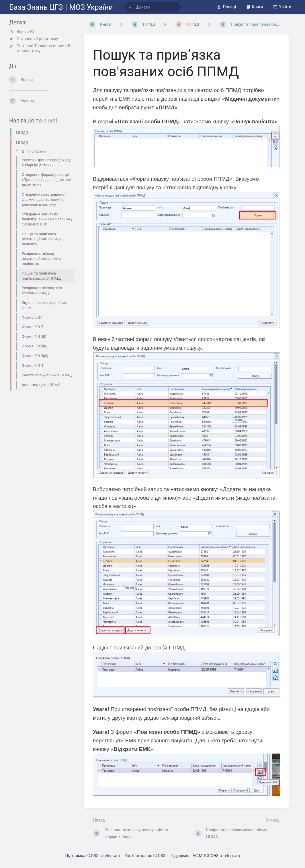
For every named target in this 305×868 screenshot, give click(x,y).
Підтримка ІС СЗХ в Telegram (93, 856)
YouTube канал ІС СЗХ (145, 856)
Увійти (282, 7)
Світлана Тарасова (34, 46)
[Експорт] (42, 101)
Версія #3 (22, 32)
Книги (255, 7)
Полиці (226, 7)
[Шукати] (130, 7)
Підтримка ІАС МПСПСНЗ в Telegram (205, 856)
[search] (152, 7)
